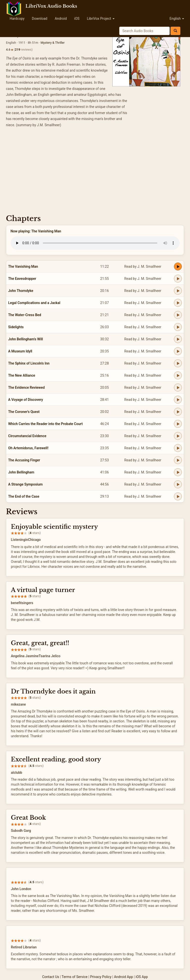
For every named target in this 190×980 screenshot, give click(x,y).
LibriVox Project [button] (101, 19)
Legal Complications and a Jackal (34, 303)
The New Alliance (22, 375)
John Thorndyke (21, 291)
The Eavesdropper (22, 279)
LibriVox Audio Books (51, 6)
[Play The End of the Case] (178, 496)
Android (61, 19)
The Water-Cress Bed (25, 315)
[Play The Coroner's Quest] (178, 412)
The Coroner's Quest (24, 412)
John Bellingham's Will (25, 339)
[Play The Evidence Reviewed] (178, 388)
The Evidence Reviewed (26, 388)
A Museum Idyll (20, 351)
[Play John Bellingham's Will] (178, 339)
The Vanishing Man (23, 266)
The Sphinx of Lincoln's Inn (29, 363)
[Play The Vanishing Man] (178, 266)
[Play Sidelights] (178, 327)
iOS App (142, 977)
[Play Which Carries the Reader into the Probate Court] (178, 424)
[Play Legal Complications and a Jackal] (178, 303)
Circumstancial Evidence (27, 436)
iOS (77, 19)
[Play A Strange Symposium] (178, 484)
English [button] (177, 19)
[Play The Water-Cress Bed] (178, 315)
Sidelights (16, 327)
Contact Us (51, 977)
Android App (124, 977)
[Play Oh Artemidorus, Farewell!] (178, 448)
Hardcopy (17, 19)
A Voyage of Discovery (26, 400)
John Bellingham (21, 472)
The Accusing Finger (24, 460)
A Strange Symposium (25, 484)
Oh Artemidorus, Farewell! (28, 448)
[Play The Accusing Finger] (178, 460)
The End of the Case (24, 496)
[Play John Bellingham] (178, 472)
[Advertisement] (95, 172)
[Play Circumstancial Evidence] (178, 436)
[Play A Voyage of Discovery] (178, 400)
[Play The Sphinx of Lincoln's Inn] (178, 363)
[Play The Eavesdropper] (178, 279)
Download (40, 19)
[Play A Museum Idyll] (178, 351)
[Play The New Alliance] (178, 375)
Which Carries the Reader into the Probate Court (45, 424)
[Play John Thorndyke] (178, 291)
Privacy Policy (101, 977)
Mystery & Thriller (53, 43)
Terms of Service (75, 977)
